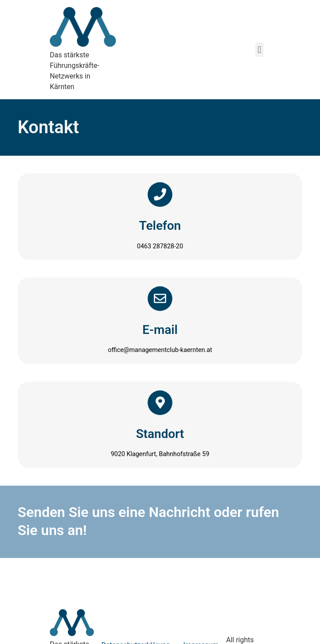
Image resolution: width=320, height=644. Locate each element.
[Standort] (160, 403)
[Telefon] (160, 195)
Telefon (160, 226)
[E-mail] (160, 299)
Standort (160, 434)
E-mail (160, 330)
